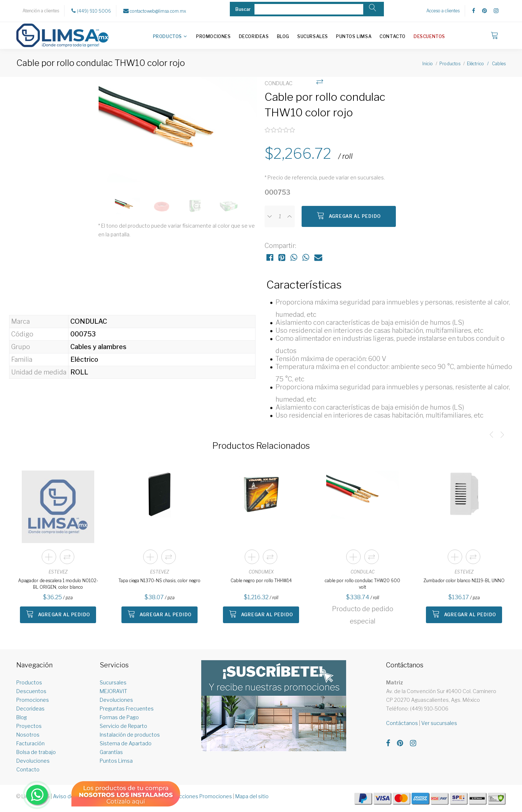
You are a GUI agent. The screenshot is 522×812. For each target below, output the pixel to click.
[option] (178, 134)
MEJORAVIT (113, 691)
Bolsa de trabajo (36, 752)
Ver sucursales (439, 723)
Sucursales (313, 36)
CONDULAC (362, 572)
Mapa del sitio (252, 796)
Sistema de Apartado (126, 743)
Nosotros (28, 735)
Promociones (214, 36)
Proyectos (29, 726)
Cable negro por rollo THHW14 (261, 581)
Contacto (393, 36)
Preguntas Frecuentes (127, 709)
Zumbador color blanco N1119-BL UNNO (464, 581)
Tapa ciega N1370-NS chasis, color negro (159, 581)
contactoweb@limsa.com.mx (155, 11)
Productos (167, 36)
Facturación (30, 743)
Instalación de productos (130, 735)
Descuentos (429, 36)
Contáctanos (402, 723)
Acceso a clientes (443, 11)
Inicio (428, 64)
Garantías (111, 752)
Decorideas (254, 36)
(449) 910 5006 (91, 11)
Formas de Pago (119, 717)
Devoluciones (33, 761)
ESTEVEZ (58, 572)
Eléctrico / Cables (486, 64)
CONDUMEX (261, 572)
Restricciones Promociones (198, 796)
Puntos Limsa (354, 36)
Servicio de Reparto (123, 726)
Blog (283, 36)
